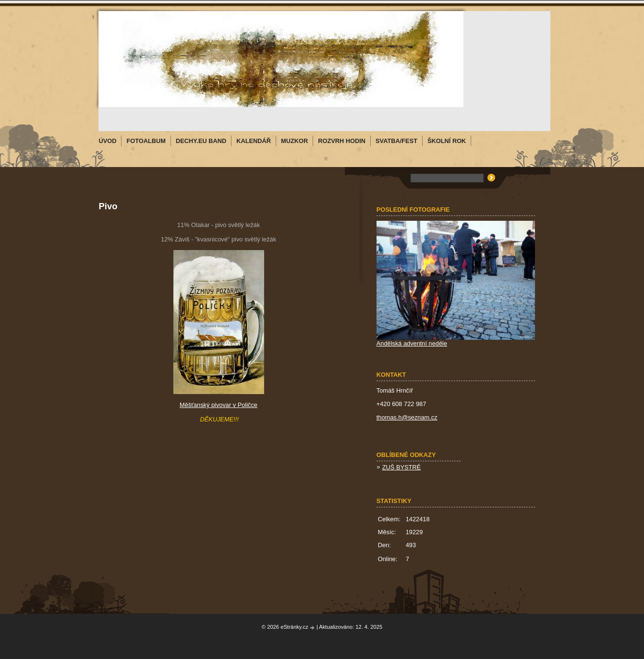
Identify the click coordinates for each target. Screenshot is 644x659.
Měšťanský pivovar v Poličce (219, 405)
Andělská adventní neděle (412, 343)
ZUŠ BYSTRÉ (401, 467)
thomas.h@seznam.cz (407, 417)
